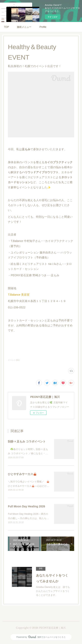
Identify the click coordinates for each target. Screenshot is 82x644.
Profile (43, 27)
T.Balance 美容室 (19, 295)
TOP (6, 27)
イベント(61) (14, 360)
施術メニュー (24, 27)
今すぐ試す (53, 17)
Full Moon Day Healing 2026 (26, 506)
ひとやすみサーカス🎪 (22, 474)
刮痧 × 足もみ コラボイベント (27, 441)
